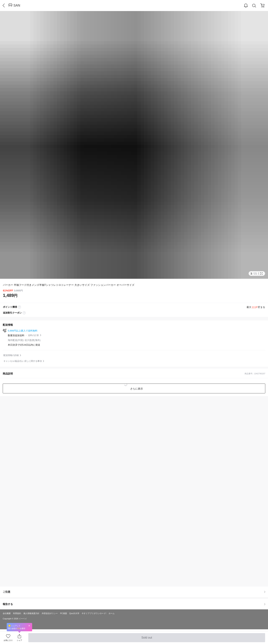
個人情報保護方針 (31, 613)
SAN (17, 5)
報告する (134, 604)
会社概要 (7, 613)
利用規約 (17, 613)
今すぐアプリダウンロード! (94, 613)
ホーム (112, 613)
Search (254, 6)
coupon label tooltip (24, 313)
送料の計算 (33, 335)
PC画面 (63, 613)
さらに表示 (136, 389)
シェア (19, 640)
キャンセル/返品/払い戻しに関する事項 (23, 361)
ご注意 (134, 592)
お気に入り (8, 640)
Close (29, 626)
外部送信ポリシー (50, 613)
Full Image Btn (261, 273)
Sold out (147, 639)
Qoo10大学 (74, 613)
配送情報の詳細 (11, 355)
